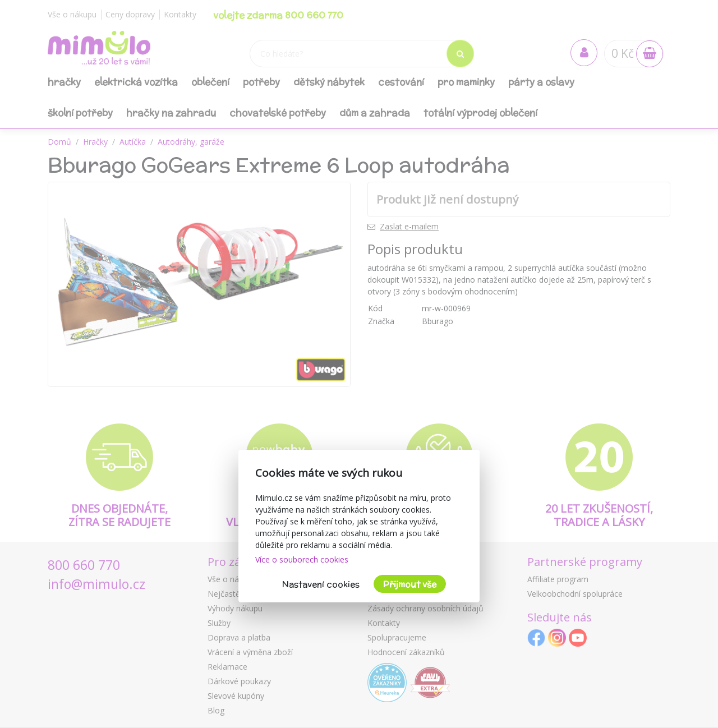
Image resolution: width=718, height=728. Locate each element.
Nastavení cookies (321, 584)
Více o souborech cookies (302, 559)
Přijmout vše (410, 584)
